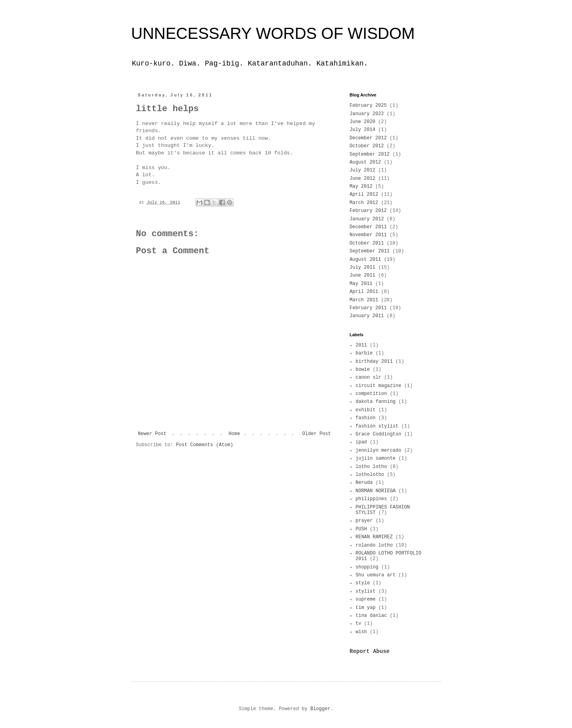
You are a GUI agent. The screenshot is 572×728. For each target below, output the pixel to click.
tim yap (365, 608)
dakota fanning (376, 402)
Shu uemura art (376, 575)
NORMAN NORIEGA (376, 491)
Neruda (364, 483)
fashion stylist (377, 426)
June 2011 (362, 275)
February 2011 (368, 308)
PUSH (361, 529)
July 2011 (362, 268)
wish (361, 632)
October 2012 (367, 146)
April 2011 (364, 292)
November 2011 (368, 235)
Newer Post (152, 434)
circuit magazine (378, 386)
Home (235, 434)
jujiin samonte (376, 458)
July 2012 (362, 170)
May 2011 (361, 284)
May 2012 (361, 187)
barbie (364, 353)
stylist (365, 591)
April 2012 (364, 195)
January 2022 (367, 114)
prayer (364, 521)
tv (358, 624)
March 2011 (364, 300)
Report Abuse (370, 651)
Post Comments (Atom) (205, 445)
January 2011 (367, 316)
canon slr (368, 377)
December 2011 (368, 227)
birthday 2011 (374, 362)
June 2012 (362, 179)
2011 (361, 345)
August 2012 (365, 162)
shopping (367, 567)
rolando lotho (374, 545)
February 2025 (368, 106)
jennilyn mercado (378, 451)
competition (371, 394)
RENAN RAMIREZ (374, 537)
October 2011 (367, 243)
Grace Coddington (378, 434)
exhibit (365, 410)
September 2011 (370, 251)
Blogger (320, 709)
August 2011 (365, 260)
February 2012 (368, 211)
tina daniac (371, 616)
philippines (371, 499)
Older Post (317, 434)
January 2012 (367, 219)
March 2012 (364, 203)
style (363, 583)
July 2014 (362, 130)
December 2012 (368, 138)
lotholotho (370, 475)
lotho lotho (371, 467)
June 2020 (362, 122)
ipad (361, 442)
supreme (365, 599)
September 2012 (370, 154)
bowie (363, 370)
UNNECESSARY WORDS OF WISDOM (273, 33)
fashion (365, 418)
